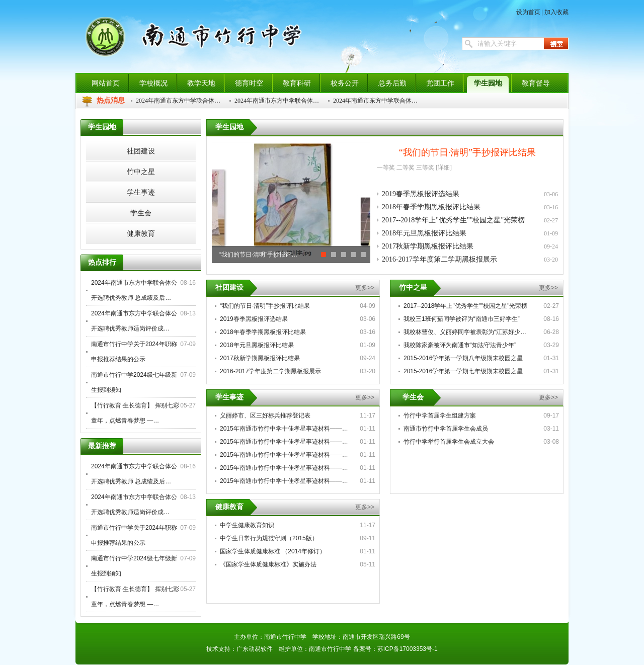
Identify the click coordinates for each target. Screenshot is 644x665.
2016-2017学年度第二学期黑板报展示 (439, 259)
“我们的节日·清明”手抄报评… (258, 255)
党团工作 (440, 83)
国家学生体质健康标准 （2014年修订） (273, 551)
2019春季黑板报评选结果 (421, 194)
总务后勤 (392, 83)
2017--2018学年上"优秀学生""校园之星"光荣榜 (453, 220)
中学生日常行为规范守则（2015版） (269, 538)
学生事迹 (229, 397)
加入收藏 (556, 12)
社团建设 (229, 287)
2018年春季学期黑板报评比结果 (431, 207)
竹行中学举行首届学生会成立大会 (449, 442)
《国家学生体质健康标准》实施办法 (268, 564)
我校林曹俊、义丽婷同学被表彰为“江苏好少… (465, 332)
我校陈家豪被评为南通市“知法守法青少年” (460, 345)
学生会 (413, 397)
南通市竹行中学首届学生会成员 (446, 429)
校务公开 (345, 83)
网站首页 (106, 83)
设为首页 (528, 12)
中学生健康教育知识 (247, 525)
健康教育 (229, 507)
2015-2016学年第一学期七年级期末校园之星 (463, 371)
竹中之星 (413, 287)
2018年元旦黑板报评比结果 (424, 233)
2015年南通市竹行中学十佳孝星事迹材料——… (284, 429)
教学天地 (201, 83)
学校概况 (153, 83)
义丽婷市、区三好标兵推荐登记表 (265, 415)
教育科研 (297, 83)
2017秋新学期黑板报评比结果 (428, 246)
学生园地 (488, 83)
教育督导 (536, 83)
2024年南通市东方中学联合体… (178, 101)
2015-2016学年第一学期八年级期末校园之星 (463, 358)
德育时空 (249, 83)
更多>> (365, 288)
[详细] (444, 168)
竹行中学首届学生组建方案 (440, 415)
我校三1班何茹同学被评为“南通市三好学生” (462, 319)
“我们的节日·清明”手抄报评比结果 (467, 152)
